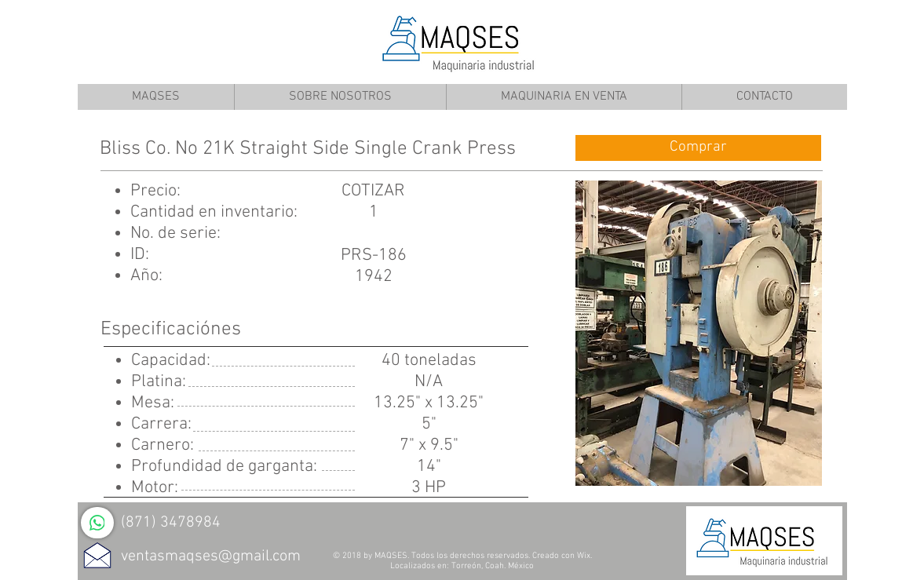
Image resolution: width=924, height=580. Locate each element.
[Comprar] (698, 148)
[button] (699, 333)
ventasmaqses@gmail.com (211, 556)
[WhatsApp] (97, 523)
